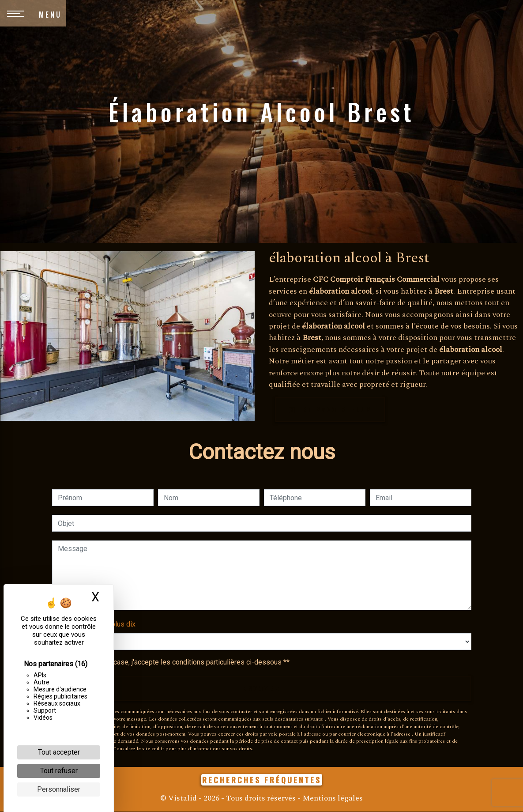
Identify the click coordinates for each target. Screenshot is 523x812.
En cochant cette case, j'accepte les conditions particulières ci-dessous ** (175, 663)
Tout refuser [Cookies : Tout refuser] (59, 771)
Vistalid (182, 799)
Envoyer (262, 689)
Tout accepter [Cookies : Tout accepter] (59, 752)
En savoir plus (330, 410)
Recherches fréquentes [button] (262, 780)
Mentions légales (332, 799)
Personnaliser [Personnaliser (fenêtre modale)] (59, 789)
